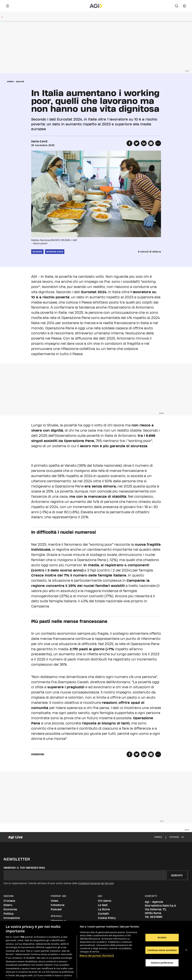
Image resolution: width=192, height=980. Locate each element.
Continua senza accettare (162, 950)
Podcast (56, 909)
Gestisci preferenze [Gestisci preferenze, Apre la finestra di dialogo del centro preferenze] (162, 963)
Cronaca (9, 901)
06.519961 (156, 917)
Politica (9, 914)
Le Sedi (103, 905)
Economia (10, 909)
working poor (55, 252)
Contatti (103, 914)
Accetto (162, 937)
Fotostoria (58, 905)
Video (54, 901)
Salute (20, 81)
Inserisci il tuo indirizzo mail (24, 868)
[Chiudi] (186, 950)
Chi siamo (105, 901)
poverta (37, 252)
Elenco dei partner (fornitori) (97, 956)
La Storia (104, 909)
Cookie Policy (107, 918)
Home (10, 81)
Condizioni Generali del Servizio (96, 883)
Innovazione (12, 918)
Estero (8, 905)
